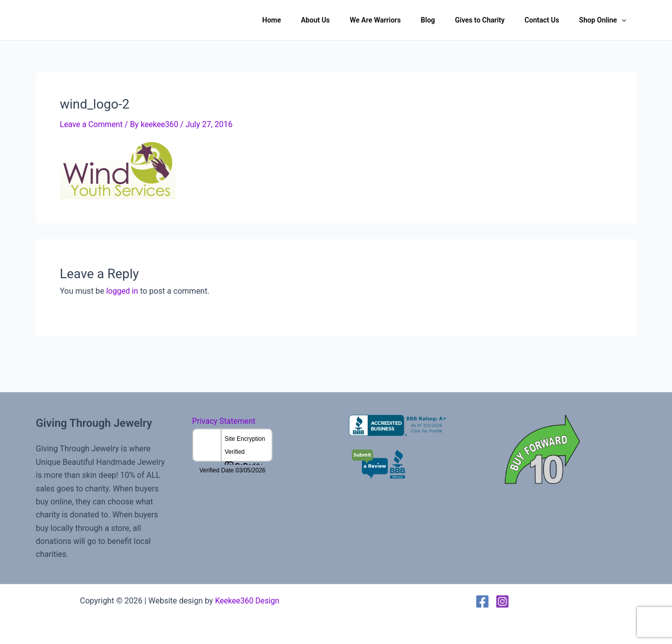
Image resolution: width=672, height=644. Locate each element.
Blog (449, 20)
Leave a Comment (92, 124)
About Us (349, 20)
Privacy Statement (224, 421)
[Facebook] (482, 601)
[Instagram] (502, 601)
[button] (624, 20)
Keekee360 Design (247, 600)
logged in (122, 290)
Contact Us (551, 20)
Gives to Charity (495, 20)
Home (311, 20)
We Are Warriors (402, 20)
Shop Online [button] (605, 20)
